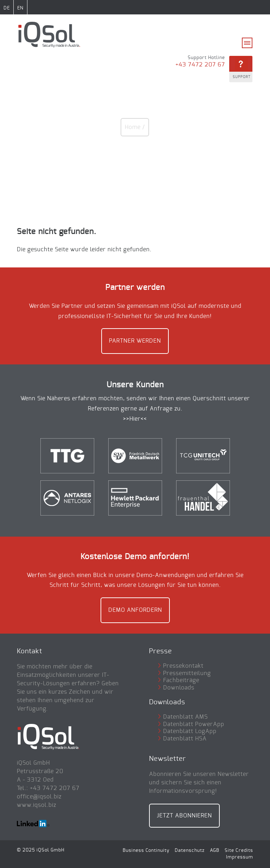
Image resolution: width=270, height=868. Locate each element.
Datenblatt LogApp (190, 731)
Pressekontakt (183, 666)
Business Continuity (146, 850)
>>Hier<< (135, 419)
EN (20, 8)
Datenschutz (190, 850)
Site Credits (239, 850)
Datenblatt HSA (185, 739)
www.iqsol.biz (37, 805)
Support (242, 77)
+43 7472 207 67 (200, 65)
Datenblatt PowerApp (194, 724)
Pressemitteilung (187, 673)
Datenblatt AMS (185, 717)
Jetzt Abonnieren (184, 816)
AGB (215, 850)
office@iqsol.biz (39, 797)
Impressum (240, 857)
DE (7, 8)
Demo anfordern (135, 610)
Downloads (179, 688)
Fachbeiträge (181, 680)
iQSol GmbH (50, 850)
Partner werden (135, 341)
